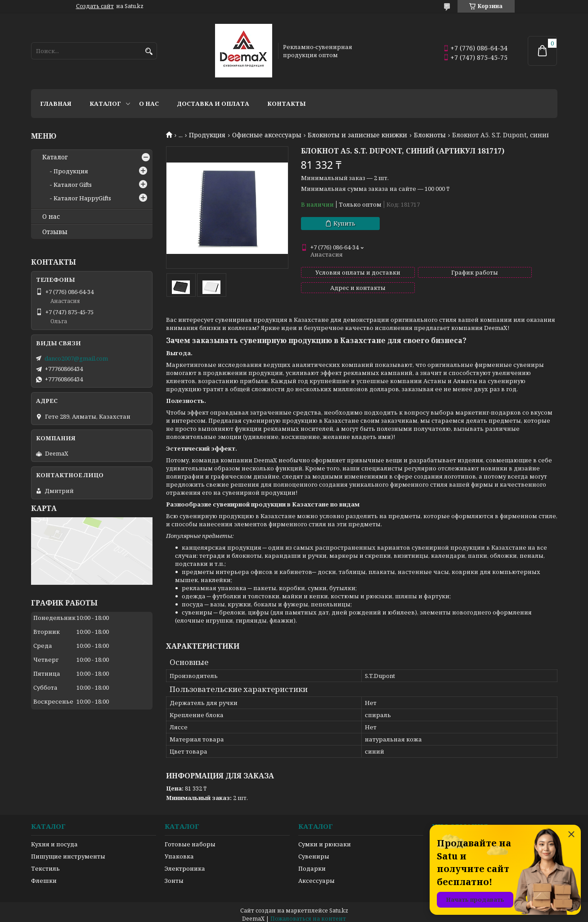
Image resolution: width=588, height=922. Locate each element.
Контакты (287, 104)
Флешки (44, 875)
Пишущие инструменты (68, 851)
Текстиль (45, 863)
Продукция (207, 135)
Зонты (174, 875)
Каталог (105, 104)
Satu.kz (339, 905)
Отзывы (55, 232)
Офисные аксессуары (267, 135)
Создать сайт (95, 6)
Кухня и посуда (54, 839)
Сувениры (314, 851)
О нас (149, 104)
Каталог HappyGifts (82, 198)
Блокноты (430, 135)
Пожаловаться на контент (308, 913)
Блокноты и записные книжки (357, 135)
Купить (344, 223)
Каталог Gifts (73, 185)
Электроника (185, 863)
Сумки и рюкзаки (325, 839)
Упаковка (179, 851)
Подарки (312, 863)
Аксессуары (316, 875)
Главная (56, 104)
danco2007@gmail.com (76, 358)
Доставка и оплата (213, 104)
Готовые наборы (190, 839)
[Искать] (149, 52)
